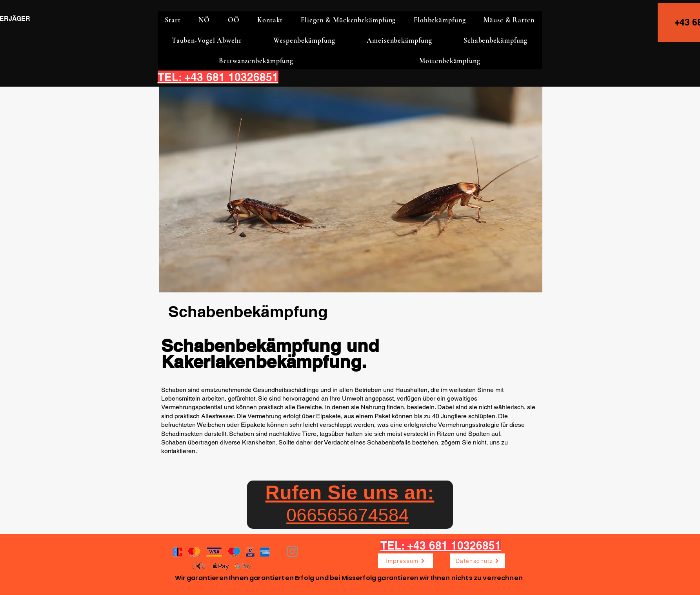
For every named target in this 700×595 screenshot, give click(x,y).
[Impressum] (405, 561)
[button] (204, 20)
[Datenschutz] (478, 561)
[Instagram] (292, 551)
